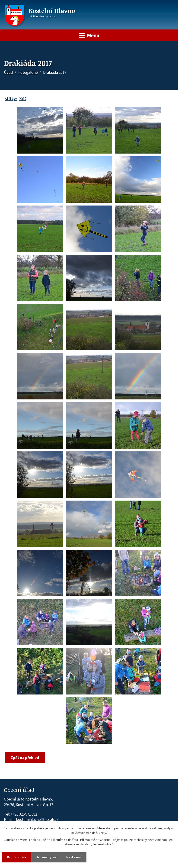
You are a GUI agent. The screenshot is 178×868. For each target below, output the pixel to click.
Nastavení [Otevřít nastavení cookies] (74, 857)
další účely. (99, 833)
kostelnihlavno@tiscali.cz (37, 820)
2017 (23, 99)
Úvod (8, 72)
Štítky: (11, 99)
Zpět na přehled (25, 758)
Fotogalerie (28, 72)
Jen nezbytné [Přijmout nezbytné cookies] (46, 857)
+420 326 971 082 (24, 814)
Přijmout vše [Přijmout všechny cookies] (17, 857)
